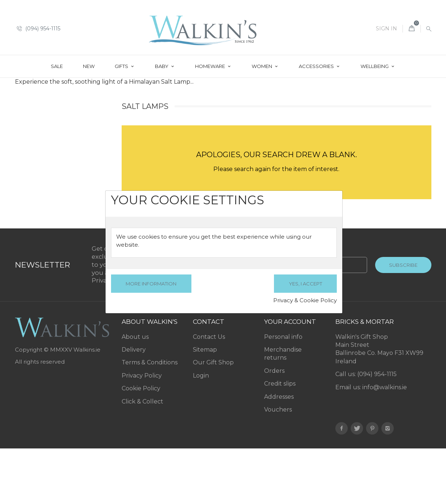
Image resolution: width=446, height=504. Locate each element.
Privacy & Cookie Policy (305, 300)
